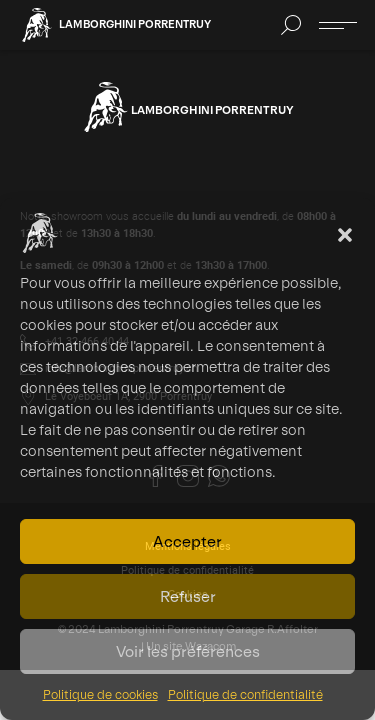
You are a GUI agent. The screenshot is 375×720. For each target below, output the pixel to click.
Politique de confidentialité (245, 695)
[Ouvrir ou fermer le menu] (338, 25)
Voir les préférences (188, 651)
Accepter (187, 541)
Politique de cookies (100, 695)
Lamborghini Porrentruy (135, 24)
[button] (345, 233)
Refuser (188, 596)
